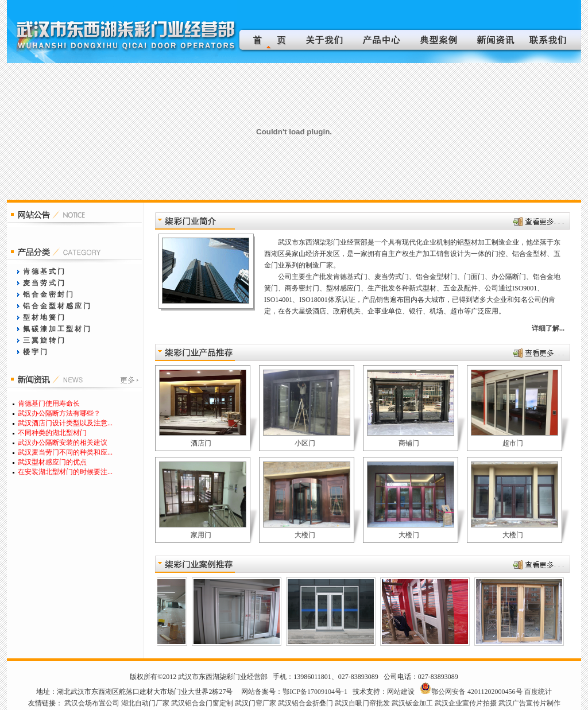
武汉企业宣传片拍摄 (466, 703)
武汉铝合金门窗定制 (202, 703)
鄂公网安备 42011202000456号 (477, 692)
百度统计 (538, 692)
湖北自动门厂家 (145, 703)
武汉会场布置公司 (92, 703)
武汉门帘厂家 (256, 703)
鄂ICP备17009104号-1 (315, 692)
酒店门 (201, 443)
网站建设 (401, 692)
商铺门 (409, 443)
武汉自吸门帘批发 (362, 703)
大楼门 (305, 535)
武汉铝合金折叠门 (305, 703)
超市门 (513, 443)
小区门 (305, 443)
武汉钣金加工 (412, 703)
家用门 (201, 535)
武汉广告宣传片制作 (529, 703)
